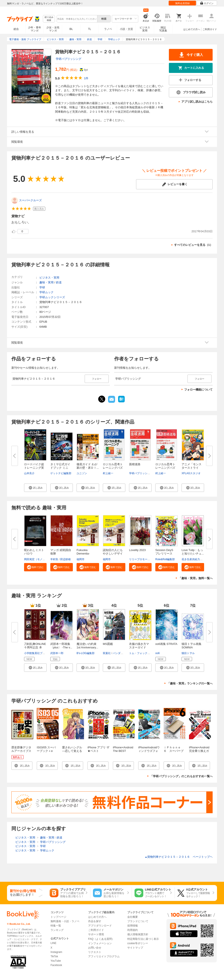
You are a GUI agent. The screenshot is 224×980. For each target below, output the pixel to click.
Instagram (56, 952)
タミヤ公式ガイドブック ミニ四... (60, 468)
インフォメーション (100, 943)
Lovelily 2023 (137, 550)
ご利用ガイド (210, 29)
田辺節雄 (65, 559)
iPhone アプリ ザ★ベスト (98, 749)
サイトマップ (135, 948)
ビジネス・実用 (49, 278)
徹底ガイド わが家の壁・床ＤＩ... (88, 466)
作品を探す (95, 921)
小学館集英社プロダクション (41, 653)
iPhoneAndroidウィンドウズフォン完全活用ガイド (149, 753)
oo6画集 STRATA (166, 644)
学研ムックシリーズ (52, 297)
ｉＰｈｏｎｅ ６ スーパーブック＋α (174, 751)
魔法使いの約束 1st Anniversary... (87, 646)
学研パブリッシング (69, 59)
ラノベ (108, 29)
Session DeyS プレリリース (166, 552)
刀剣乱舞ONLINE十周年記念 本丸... (35, 647)
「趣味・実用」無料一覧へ (196, 578)
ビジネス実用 (145, 29)
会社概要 (133, 917)
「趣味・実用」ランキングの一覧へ (190, 683)
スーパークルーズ (30, 200)
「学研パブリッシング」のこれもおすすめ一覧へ (181, 776)
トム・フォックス (140, 653)
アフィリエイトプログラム (104, 956)
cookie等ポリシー (138, 943)
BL (71, 29)
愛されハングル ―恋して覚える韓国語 (72, 751)
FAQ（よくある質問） (101, 939)
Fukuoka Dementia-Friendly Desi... (86, 554)
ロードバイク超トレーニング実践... (34, 468)
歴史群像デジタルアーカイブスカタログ (21, 751)
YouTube (56, 961)
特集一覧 (56, 926)
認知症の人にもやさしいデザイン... (113, 554)
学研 (42, 287)
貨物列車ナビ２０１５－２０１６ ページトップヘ (179, 857)
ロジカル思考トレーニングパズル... (113, 468)
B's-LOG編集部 (86, 653)
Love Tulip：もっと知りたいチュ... (193, 552)
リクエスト (95, 952)
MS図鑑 (108, 644)
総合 (16, 29)
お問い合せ (95, 948)
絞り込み (49, 19)
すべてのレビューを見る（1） (193, 245)
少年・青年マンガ (35, 29)
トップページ (58, 917)
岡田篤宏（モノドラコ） (38, 559)
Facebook (56, 965)
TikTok (54, 956)
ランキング (57, 930)
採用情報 (133, 926)
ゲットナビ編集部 (61, 473)
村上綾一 (108, 473)
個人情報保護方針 (138, 934)
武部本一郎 (57, 653)
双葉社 (107, 653)
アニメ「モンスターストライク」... (192, 468)
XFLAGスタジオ (191, 473)
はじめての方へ (192, 29)
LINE (53, 943)
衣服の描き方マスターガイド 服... (139, 647)
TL (89, 29)
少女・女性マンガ (53, 29)
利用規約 (133, 930)
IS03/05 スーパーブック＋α (46, 749)
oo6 (157, 653)
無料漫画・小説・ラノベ (65, 921)
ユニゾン (82, 473)
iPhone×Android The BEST (123, 749)
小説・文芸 (126, 29)
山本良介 (29, 473)
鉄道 (59, 282)
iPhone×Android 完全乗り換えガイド (199, 751)
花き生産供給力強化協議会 (197, 559)
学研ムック (46, 292)
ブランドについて (138, 921)
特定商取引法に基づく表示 (143, 939)
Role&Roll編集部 (165, 559)
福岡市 (80, 559)
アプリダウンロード (100, 926)
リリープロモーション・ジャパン (149, 559)
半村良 (54, 559)
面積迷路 (135, 464)
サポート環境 (96, 934)
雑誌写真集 (163, 29)
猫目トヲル (188, 653)
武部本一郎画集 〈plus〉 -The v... (61, 646)
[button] (35, 488)
